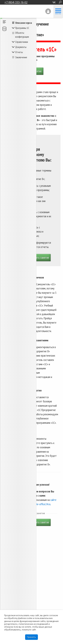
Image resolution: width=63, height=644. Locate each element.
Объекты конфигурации (22, 35)
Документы (21, 47)
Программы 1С (22, 28)
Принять (32, 637)
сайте (53, 500)
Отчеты (19, 52)
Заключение (21, 57)
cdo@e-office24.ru (41, 504)
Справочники (22, 42)
